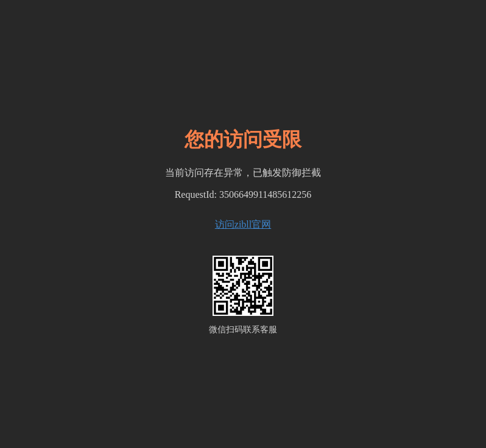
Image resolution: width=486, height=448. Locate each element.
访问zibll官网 (243, 224)
